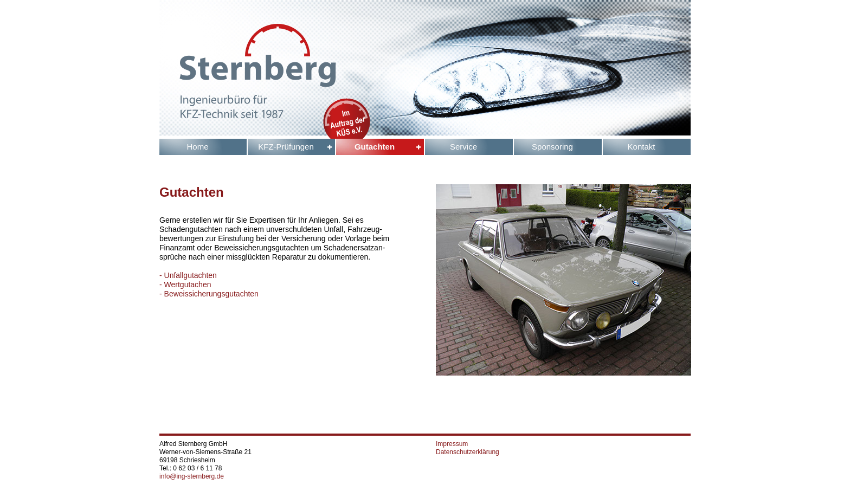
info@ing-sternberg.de (192, 476)
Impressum (452, 444)
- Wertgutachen (185, 285)
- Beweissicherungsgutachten (209, 294)
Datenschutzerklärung (468, 452)
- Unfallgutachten (188, 275)
